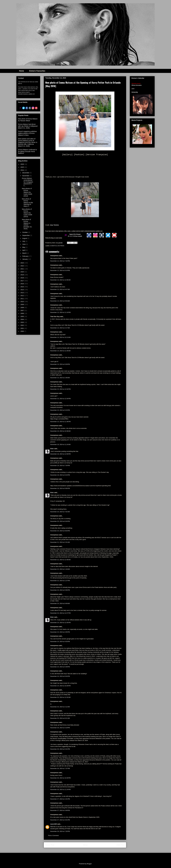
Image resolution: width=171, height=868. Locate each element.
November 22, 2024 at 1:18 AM (60, 569)
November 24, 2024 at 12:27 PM (60, 613)
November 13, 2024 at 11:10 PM (60, 312)
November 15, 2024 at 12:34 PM (60, 399)
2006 (22, 313)
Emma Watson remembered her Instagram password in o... (27, 182)
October (25, 232)
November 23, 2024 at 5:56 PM (60, 590)
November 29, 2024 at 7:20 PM (60, 831)
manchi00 (54, 824)
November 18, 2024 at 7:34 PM (60, 465)
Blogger (89, 864)
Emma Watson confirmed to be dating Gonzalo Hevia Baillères (27, 151)
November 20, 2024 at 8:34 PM (60, 521)
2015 (22, 287)
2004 (22, 319)
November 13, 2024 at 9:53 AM (60, 301)
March (25, 253)
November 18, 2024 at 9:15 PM (60, 475)
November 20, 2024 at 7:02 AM (60, 512)
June (24, 244)
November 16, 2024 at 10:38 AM (60, 431)
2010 (22, 302)
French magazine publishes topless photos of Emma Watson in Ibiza (27, 133)
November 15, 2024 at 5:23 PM (60, 410)
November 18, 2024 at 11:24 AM (60, 444)
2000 (22, 331)
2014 (22, 290)
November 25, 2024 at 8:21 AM (60, 718)
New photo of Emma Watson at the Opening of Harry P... (27, 203)
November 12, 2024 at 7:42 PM (60, 261)
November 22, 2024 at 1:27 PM (60, 581)
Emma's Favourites (37, 71)
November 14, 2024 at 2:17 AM (60, 328)
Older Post (121, 845)
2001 (22, 328)
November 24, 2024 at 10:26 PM (60, 686)
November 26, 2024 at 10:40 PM (60, 778)
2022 (22, 266)
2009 (22, 304)
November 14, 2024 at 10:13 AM (60, 337)
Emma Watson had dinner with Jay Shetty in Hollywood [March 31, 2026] (28, 126)
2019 (22, 275)
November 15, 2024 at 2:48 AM (60, 378)
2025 (22, 167)
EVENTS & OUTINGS (57, 246)
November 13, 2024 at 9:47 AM (60, 289)
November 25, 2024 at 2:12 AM (60, 707)
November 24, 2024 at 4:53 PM (60, 641)
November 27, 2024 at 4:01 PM (60, 820)
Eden (52, 449)
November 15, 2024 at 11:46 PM (60, 422)
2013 (22, 293)
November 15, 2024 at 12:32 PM (60, 389)
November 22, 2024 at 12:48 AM (60, 560)
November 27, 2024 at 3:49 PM (60, 810)
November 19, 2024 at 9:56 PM (60, 488)
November (26, 176)
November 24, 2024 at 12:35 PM (60, 623)
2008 (22, 308)
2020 (22, 272)
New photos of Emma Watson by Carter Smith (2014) (27, 192)
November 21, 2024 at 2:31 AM (60, 542)
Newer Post (50, 845)
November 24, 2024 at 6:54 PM (60, 676)
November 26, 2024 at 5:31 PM (60, 749)
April (24, 250)
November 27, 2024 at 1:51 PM (60, 799)
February (26, 256)
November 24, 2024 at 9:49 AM (60, 603)
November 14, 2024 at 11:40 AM (60, 351)
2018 (22, 278)
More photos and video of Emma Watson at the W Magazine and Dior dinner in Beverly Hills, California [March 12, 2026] (28, 142)
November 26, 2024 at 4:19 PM (60, 728)
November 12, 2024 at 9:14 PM (60, 270)
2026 (22, 164)
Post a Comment (53, 835)
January (25, 259)
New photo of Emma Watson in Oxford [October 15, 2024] (27, 224)
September (26, 235)
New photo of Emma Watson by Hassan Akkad (28, 120)
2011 (22, 299)
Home (21, 71)
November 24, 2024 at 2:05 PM (60, 632)
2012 (22, 296)
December (26, 173)
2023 (22, 263)
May (24, 247)
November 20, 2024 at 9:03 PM (60, 531)
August (25, 238)
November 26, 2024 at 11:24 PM (60, 789)
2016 (22, 284)
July (24, 241)
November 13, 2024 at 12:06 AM (60, 280)
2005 (22, 316)
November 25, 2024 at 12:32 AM (60, 697)
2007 (22, 310)
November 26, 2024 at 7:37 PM (60, 768)
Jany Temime (54, 225)
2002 (22, 325)
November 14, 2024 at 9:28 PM (60, 364)
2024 (22, 170)
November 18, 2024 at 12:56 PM (60, 454)
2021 (22, 269)
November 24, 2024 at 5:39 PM (60, 667)
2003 (22, 322)
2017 (22, 281)
